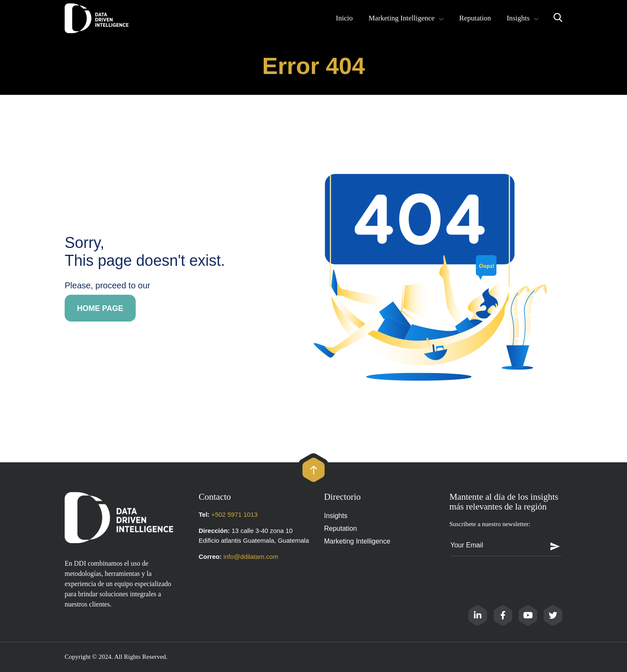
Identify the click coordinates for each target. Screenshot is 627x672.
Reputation (475, 18)
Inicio (345, 18)
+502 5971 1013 (235, 514)
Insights (518, 18)
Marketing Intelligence (401, 18)
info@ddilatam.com (251, 557)
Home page (100, 308)
